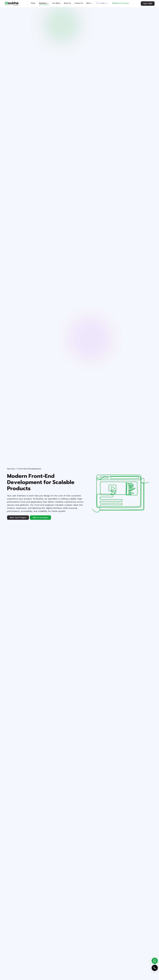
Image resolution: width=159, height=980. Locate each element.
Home (33, 3)
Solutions (44, 3)
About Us (67, 3)
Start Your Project (18, 518)
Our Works (56, 3)
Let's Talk (148, 4)
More (89, 3)
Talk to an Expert (40, 518)
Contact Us (79, 3)
